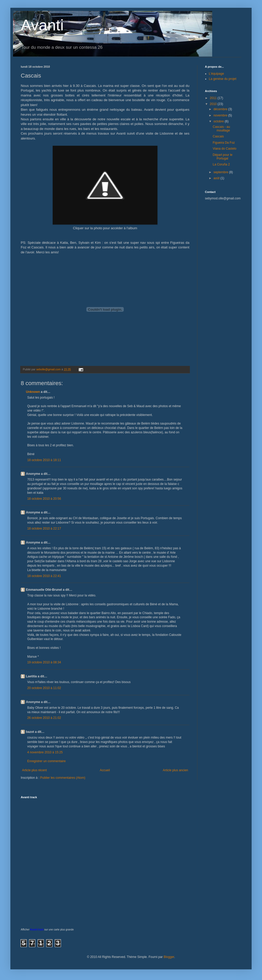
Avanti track (37, 930)
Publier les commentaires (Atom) (63, 778)
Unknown (33, 392)
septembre (221, 172)
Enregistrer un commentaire (46, 761)
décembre (221, 109)
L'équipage (216, 74)
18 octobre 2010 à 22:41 (44, 576)
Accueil (105, 770)
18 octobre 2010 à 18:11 (44, 460)
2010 (214, 104)
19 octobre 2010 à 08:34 (44, 662)
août (217, 178)
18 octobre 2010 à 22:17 (44, 529)
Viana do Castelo (225, 149)
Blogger (169, 957)
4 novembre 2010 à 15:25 (45, 752)
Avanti (42, 25)
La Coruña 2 (221, 164)
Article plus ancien (175, 770)
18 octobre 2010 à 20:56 (44, 499)
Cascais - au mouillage (221, 129)
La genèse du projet (223, 79)
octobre (219, 121)
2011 (214, 98)
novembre (221, 115)
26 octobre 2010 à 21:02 (44, 718)
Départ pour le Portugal (223, 157)
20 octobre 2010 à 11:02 (44, 688)
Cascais (218, 136)
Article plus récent (34, 770)
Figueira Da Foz (224, 143)
